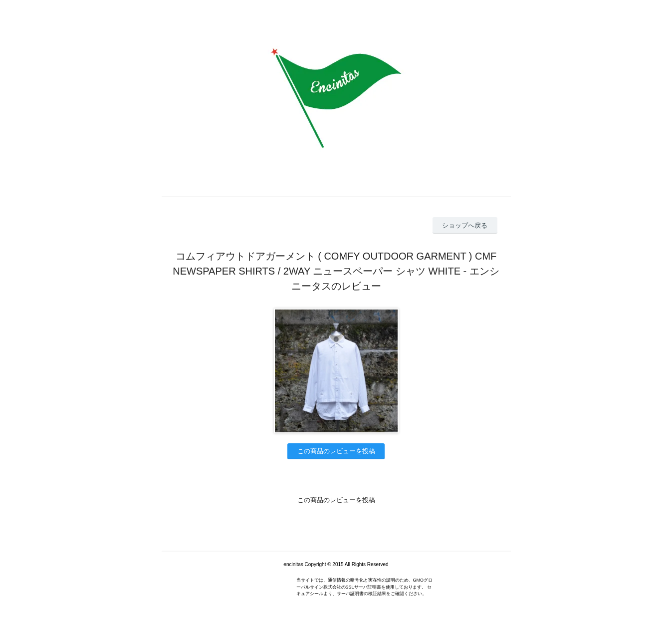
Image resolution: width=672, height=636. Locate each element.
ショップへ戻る (465, 225)
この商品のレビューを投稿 (336, 451)
